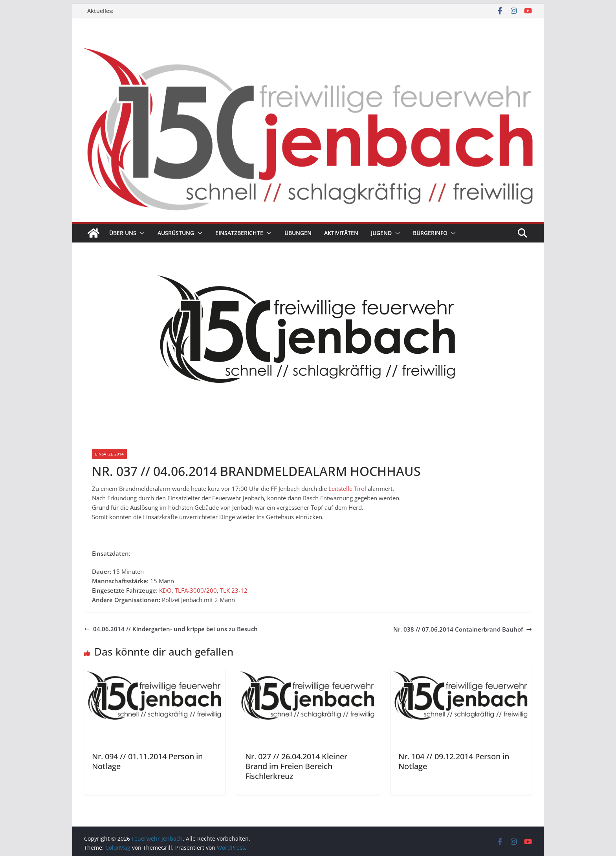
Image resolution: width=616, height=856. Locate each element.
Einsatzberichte (239, 233)
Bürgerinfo (430, 233)
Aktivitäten (341, 233)
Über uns (123, 233)
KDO (165, 590)
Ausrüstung (176, 233)
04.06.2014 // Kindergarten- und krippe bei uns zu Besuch (171, 629)
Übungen (298, 233)
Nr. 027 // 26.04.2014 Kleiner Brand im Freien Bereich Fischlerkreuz (296, 766)
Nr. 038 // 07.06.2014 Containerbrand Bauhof (463, 629)
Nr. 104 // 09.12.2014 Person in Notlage (454, 761)
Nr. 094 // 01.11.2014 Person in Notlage (147, 761)
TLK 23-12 (234, 590)
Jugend (381, 233)
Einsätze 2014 (109, 454)
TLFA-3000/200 (196, 590)
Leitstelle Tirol (347, 489)
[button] (141, 233)
